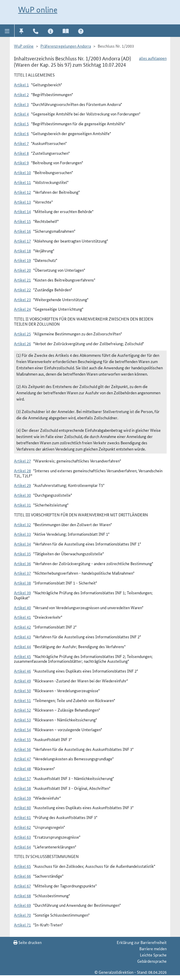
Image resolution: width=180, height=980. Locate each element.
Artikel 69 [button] (22, 905)
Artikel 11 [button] (22, 182)
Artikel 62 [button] (22, 827)
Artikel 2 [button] (21, 94)
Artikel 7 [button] (21, 143)
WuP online (38, 10)
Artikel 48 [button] (22, 768)
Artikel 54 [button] (22, 729)
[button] (7, 31)
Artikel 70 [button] (22, 915)
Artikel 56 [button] (22, 749)
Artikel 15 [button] (22, 221)
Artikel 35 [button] (22, 554)
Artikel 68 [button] (22, 895)
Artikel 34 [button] (22, 544)
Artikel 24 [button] (22, 309)
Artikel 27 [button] (22, 461)
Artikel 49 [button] (22, 681)
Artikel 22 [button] (22, 290)
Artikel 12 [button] (22, 192)
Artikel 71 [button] (22, 925)
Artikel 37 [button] (22, 573)
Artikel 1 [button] (21, 85)
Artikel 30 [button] (22, 495)
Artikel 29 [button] (22, 485)
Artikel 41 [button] (22, 617)
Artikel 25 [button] (22, 334)
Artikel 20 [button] (22, 270)
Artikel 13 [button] (22, 202)
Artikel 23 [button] (22, 299)
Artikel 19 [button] (22, 260)
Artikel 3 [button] (21, 104)
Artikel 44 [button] (22, 646)
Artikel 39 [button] (22, 593)
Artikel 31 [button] (22, 505)
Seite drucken (27, 942)
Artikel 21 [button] (22, 280)
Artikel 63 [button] (22, 837)
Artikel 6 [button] (21, 133)
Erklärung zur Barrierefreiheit (142, 942)
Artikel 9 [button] (21, 162)
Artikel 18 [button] (22, 251)
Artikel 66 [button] (22, 876)
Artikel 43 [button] (22, 637)
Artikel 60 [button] (22, 807)
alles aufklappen (153, 58)
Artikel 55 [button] (22, 739)
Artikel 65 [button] (22, 866)
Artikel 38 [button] (22, 583)
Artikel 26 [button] (22, 343)
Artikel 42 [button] (22, 627)
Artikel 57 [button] (22, 778)
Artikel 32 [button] (22, 524)
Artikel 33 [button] (22, 534)
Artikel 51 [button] (22, 700)
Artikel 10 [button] (22, 172)
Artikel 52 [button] (22, 710)
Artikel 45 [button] (22, 656)
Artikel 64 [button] (22, 847)
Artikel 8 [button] (21, 153)
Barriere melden (153, 948)
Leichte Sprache (153, 955)
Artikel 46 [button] (22, 671)
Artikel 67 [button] (22, 886)
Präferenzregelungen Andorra (66, 46)
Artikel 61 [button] (22, 817)
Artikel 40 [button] (22, 607)
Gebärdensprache (152, 961)
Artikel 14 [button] (22, 211)
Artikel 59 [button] (22, 798)
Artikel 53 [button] (22, 720)
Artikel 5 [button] (21, 124)
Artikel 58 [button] (22, 788)
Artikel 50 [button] (22, 690)
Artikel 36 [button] (22, 563)
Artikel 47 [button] (22, 759)
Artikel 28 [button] (22, 471)
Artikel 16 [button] (22, 231)
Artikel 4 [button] (21, 114)
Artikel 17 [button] (22, 241)
